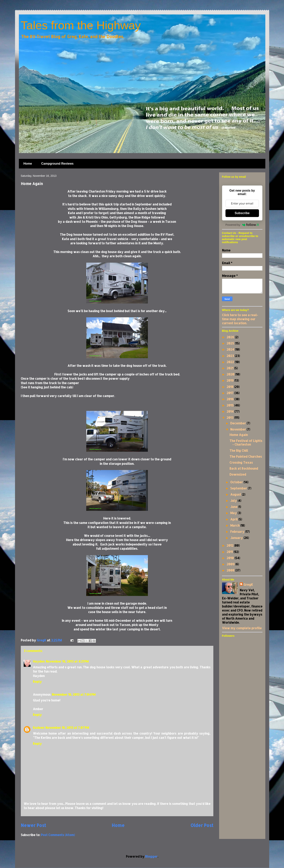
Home (28, 164)
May (234, 513)
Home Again (239, 435)
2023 (231, 356)
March (235, 525)
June (234, 507)
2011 (230, 552)
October (237, 482)
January (237, 538)
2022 (231, 362)
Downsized (238, 474)
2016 (230, 399)
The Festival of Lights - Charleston (246, 442)
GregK (248, 584)
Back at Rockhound (244, 468)
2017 (230, 393)
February (238, 532)
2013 (230, 418)
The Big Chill (239, 450)
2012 (230, 545)
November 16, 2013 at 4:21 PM (67, 661)
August (236, 494)
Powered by (242, 225)
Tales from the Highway (81, 25)
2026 (231, 337)
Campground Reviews (57, 164)
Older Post (202, 825)
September (239, 488)
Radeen (39, 728)
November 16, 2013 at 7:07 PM (67, 728)
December (238, 423)
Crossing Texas (241, 462)
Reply (37, 682)
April (234, 519)
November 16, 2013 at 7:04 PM (74, 694)
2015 (230, 405)
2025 (231, 343)
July (234, 501)
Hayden (39, 661)
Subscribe (242, 213)
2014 (230, 411)
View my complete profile (242, 628)
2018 (230, 387)
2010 (231, 558)
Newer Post (33, 825)
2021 (230, 368)
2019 (230, 380)
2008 (231, 570)
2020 (231, 374)
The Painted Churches (246, 456)
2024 (231, 349)
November (238, 429)
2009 (231, 564)
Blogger (151, 856)
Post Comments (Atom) (58, 835)
